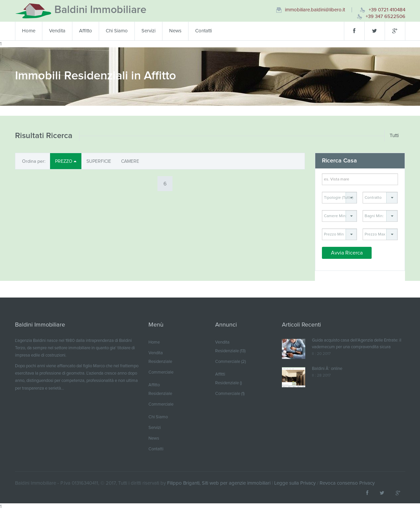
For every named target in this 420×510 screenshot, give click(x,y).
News (175, 31)
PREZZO (66, 161)
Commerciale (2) (231, 362)
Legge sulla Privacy (295, 483)
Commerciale (161, 372)
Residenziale (160, 362)
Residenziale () (229, 383)
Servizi (148, 31)
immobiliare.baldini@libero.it (315, 10)
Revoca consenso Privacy (347, 483)
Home (29, 31)
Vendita (57, 31)
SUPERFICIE (99, 161)
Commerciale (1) (230, 394)
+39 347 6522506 (385, 17)
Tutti (394, 136)
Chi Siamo (117, 31)
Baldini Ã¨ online (327, 369)
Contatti (203, 31)
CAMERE (130, 161)
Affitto (86, 31)
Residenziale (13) (230, 351)
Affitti (220, 374)
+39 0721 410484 (387, 10)
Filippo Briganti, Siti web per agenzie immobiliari (219, 483)
